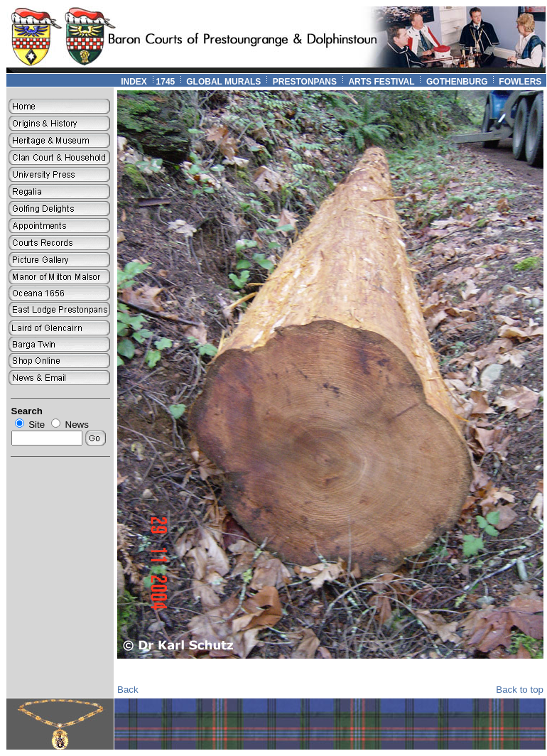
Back (128, 690)
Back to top (520, 690)
